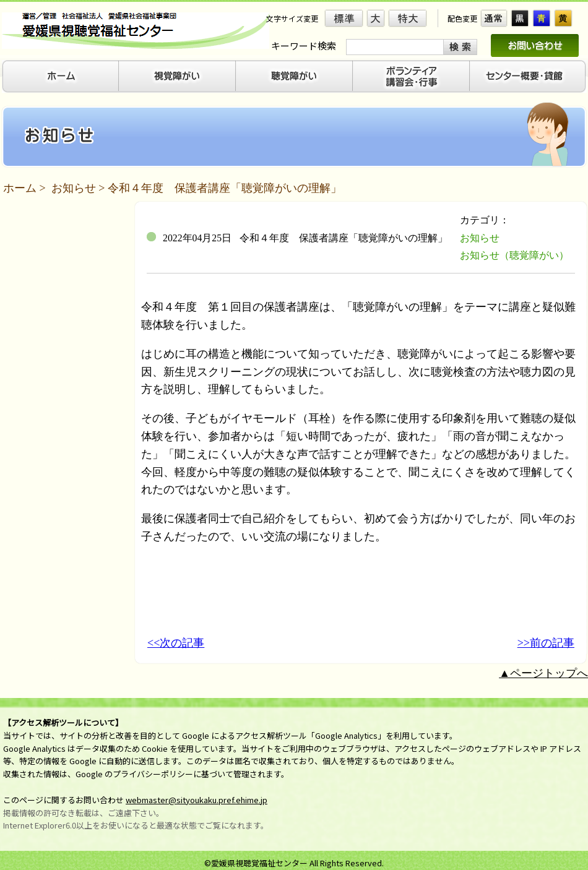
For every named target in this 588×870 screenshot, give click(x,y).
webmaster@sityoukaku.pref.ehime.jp (197, 800)
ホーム (20, 188)
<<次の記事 (176, 643)
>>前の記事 (546, 643)
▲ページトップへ (543, 673)
